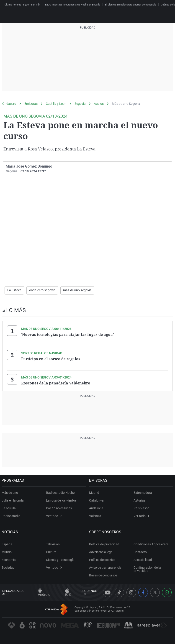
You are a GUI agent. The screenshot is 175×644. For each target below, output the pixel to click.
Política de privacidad (105, 544)
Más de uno (10, 492)
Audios (99, 104)
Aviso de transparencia (106, 567)
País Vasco (141, 508)
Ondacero (9, 104)
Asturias (139, 500)
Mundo (7, 552)
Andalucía (97, 508)
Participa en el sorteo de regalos (51, 359)
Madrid (95, 492)
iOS (68, 592)
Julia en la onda (13, 500)
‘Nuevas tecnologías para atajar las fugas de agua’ (67, 334)
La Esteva (14, 290)
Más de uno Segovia (126, 104)
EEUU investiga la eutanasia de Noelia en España (73, 5)
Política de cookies (103, 559)
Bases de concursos (104, 575)
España (8, 544)
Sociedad (9, 567)
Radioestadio (12, 515)
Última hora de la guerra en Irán (22, 5)
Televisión (53, 544)
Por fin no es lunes (59, 508)
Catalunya (97, 500)
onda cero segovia (42, 290)
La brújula (9, 508)
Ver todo (54, 515)
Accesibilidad (143, 559)
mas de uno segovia (77, 290)
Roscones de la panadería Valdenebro (56, 383)
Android (44, 592)
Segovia (80, 104)
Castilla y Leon (56, 104)
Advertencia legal (102, 552)
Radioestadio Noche (60, 492)
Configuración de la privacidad (147, 569)
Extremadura (143, 492)
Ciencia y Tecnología (60, 559)
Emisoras (31, 104)
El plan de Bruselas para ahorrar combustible (131, 5)
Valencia (96, 515)
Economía (9, 559)
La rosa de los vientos (61, 500)
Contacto (140, 552)
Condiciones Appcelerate (151, 544)
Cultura (51, 552)
